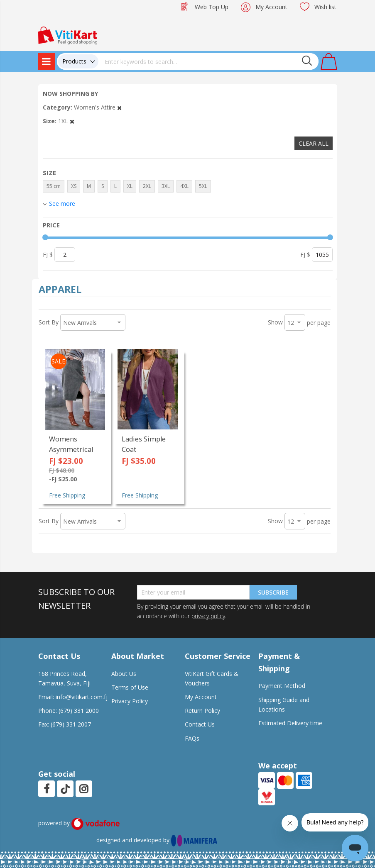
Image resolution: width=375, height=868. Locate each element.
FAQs (192, 738)
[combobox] (208, 61)
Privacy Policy (130, 701)
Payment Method (282, 686)
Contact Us (200, 724)
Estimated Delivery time (290, 723)
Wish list (325, 7)
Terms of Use (130, 687)
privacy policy (208, 616)
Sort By (49, 322)
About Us (124, 674)
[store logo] (68, 35)
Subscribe (273, 592)
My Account (271, 7)
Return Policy (202, 711)
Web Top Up (212, 7)
